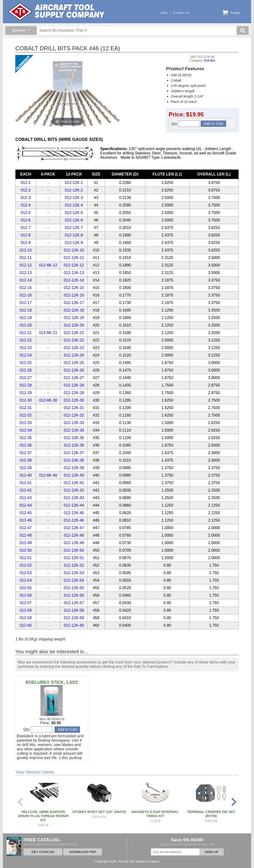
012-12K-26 (74, 370)
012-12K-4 (74, 205)
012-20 (26, 325)
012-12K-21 (74, 333)
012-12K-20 (74, 325)
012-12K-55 (74, 588)
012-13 (26, 273)
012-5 (26, 213)
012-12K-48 (74, 535)
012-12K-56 (74, 595)
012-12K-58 (74, 610)
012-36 (26, 445)
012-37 (26, 453)
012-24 (26, 355)
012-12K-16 (74, 295)
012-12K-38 (74, 460)
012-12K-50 (74, 550)
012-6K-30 (48, 400)
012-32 (26, 415)
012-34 (26, 430)
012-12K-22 (74, 340)
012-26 (26, 370)
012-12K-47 (74, 528)
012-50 (26, 550)
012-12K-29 (74, 393)
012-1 (26, 183)
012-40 (26, 475)
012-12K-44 (74, 505)
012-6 (26, 220)
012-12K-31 (74, 408)
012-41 (26, 483)
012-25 (26, 363)
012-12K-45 (74, 513)
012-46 (26, 520)
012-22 (26, 340)
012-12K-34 (74, 430)
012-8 (26, 235)
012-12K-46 (74, 520)
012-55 (26, 588)
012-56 (26, 595)
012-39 (26, 468)
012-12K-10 (74, 250)
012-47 (26, 528)
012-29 (26, 393)
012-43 (26, 498)
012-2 (26, 190)
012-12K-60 (74, 625)
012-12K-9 (74, 243)
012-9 (26, 243)
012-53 (26, 573)
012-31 (26, 408)
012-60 (26, 625)
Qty (186, 124)
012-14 (26, 280)
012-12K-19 (74, 318)
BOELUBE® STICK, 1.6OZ (52, 682)
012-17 (26, 303)
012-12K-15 (74, 288)
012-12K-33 (74, 423)
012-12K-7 (74, 228)
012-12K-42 (74, 490)
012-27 (26, 378)
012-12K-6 (74, 220)
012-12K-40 (74, 475)
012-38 (26, 460)
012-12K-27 (74, 378)
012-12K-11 (74, 258)
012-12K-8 (74, 235)
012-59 (26, 618)
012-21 (26, 333)
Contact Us (181, 13)
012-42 (26, 490)
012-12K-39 (74, 468)
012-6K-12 (48, 265)
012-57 (26, 603)
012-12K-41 (74, 483)
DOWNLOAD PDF (83, 852)
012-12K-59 (74, 618)
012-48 (26, 535)
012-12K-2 (74, 190)
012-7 (26, 228)
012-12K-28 (74, 385)
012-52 (26, 565)
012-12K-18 (74, 310)
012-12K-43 (74, 498)
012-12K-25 (74, 363)
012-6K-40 (48, 475)
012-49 (26, 543)
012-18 (26, 310)
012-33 (26, 423)
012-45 (26, 513)
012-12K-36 (74, 445)
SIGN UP (212, 852)
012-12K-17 (74, 303)
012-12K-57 (74, 603)
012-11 (26, 258)
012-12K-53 (74, 573)
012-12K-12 (74, 265)
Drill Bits (210, 60)
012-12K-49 (74, 543)
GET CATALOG (43, 852)
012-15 (26, 288)
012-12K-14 (74, 280)
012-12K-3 (74, 198)
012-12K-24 (74, 355)
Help (164, 13)
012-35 (26, 438)
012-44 (26, 505)
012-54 (26, 580)
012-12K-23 (74, 348)
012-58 (26, 610)
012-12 (26, 265)
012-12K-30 (74, 400)
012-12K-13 (74, 273)
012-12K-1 (74, 183)
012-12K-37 (74, 453)
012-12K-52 (74, 565)
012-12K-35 (74, 438)
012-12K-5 (74, 213)
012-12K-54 (74, 580)
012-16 (26, 295)
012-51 (26, 558)
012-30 (26, 400)
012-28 (26, 385)
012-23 (26, 348)
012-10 (26, 250)
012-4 (26, 205)
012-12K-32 (74, 415)
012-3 (26, 198)
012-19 (26, 318)
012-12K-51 (74, 558)
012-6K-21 (48, 333)
